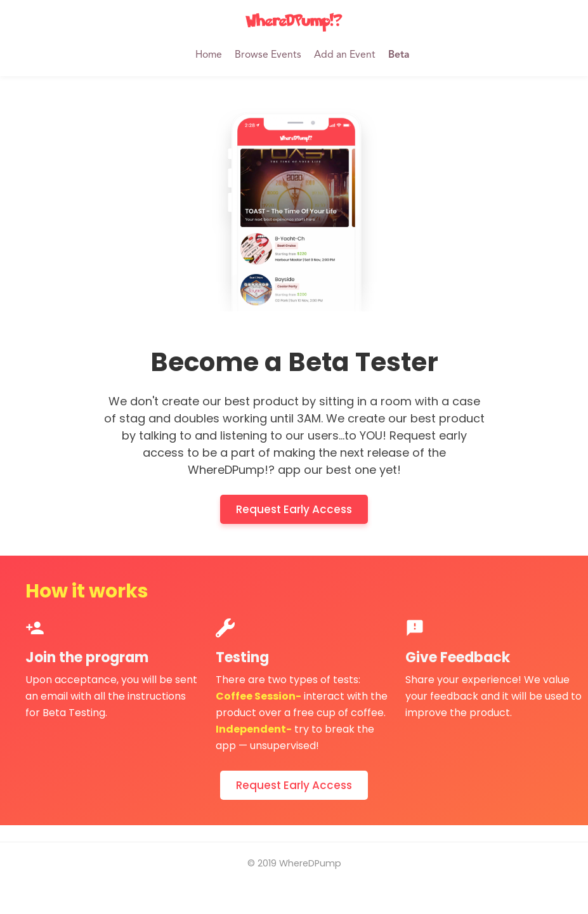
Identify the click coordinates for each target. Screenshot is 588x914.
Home (209, 55)
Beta (399, 55)
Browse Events (268, 55)
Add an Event (345, 55)
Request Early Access (294, 509)
